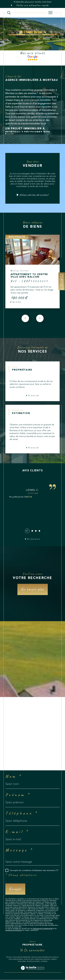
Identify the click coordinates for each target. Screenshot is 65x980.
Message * (19, 850)
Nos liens (22, 961)
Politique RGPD (33, 961)
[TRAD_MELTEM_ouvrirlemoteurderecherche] (9, 13)
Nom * (13, 776)
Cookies (44, 961)
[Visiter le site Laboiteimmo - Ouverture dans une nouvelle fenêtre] (32, 971)
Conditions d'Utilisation (14, 930)
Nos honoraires (16, 959)
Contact (62, 281)
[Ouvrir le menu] (50, 13)
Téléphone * (21, 813)
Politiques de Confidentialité (43, 929)
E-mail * (17, 832)
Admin (54, 959)
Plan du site (29, 959)
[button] (40, 318)
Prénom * (18, 795)
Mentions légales (42, 959)
